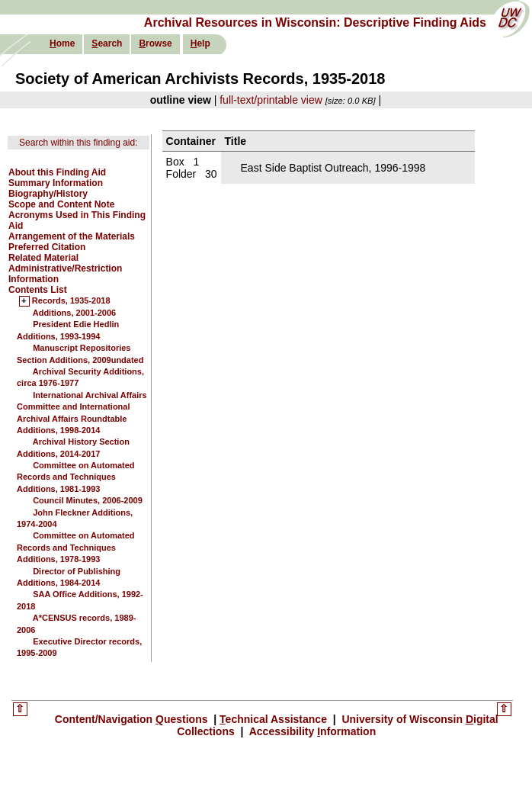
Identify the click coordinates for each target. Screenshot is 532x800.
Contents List (38, 290)
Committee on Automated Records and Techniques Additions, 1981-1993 (76, 477)
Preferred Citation (47, 247)
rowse (155, 43)
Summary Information (56, 183)
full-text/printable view (271, 100)
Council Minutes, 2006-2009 (88, 500)
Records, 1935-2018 (71, 301)
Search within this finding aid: (78, 143)
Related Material (43, 258)
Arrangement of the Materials (72, 236)
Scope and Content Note (61, 204)
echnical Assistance (275, 719)
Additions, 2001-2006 (74, 313)
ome (62, 43)
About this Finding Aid (57, 172)
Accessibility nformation (311, 731)
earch (107, 43)
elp (200, 43)
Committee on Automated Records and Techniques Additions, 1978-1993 (76, 547)
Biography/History (48, 194)
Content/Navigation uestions (133, 719)
